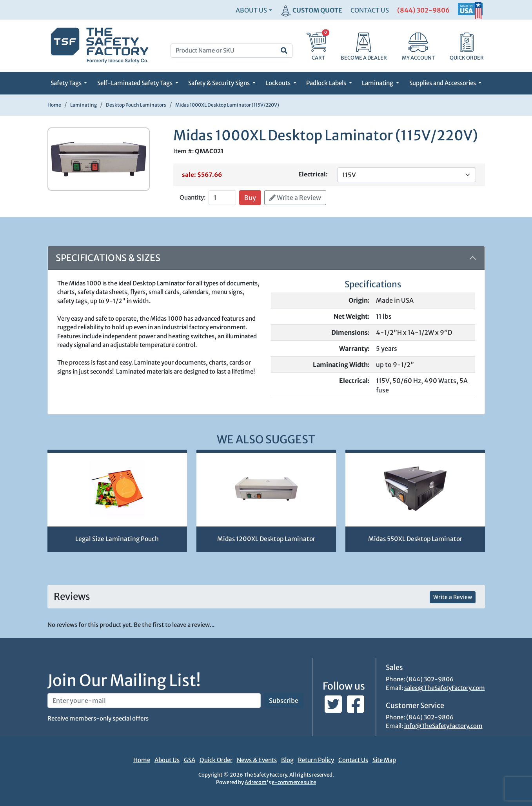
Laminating (378, 83)
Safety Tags (67, 83)
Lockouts (279, 83)
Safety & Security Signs (220, 83)
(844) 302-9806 (423, 10)
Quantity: (192, 197)
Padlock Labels (327, 83)
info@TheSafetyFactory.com (443, 726)
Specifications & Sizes (108, 258)
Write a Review (295, 198)
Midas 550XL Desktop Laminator (415, 539)
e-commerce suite (294, 782)
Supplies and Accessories (443, 83)
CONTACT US (370, 10)
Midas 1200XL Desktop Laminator (266, 539)
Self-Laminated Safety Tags (135, 83)
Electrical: (313, 174)
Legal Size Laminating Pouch (117, 539)
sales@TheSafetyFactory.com (445, 688)
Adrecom (256, 782)
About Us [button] (251, 10)
